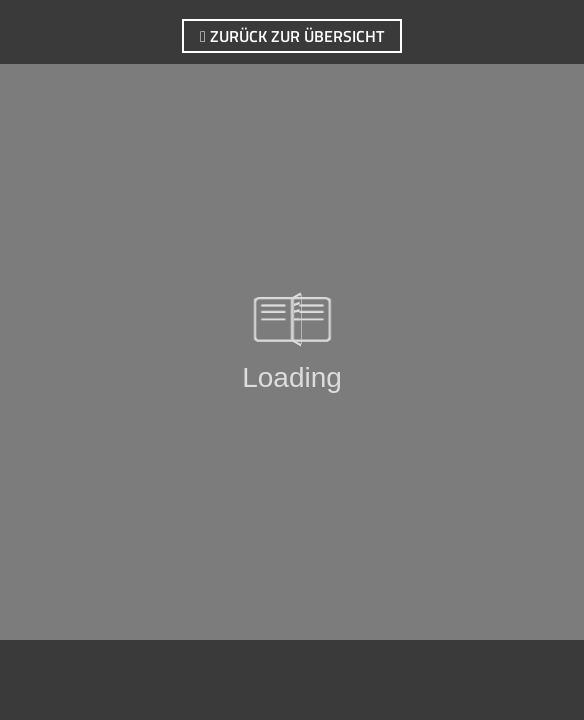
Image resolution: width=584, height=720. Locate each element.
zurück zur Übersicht (292, 36)
